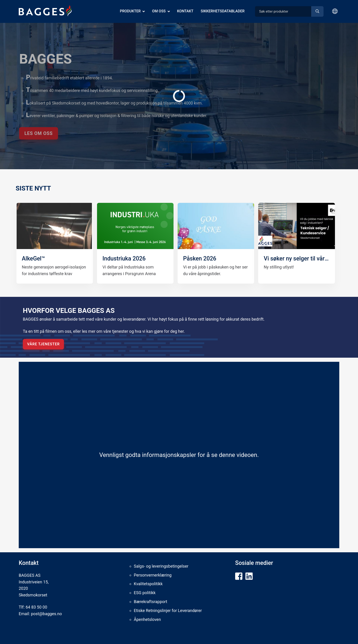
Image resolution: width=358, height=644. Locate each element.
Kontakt (185, 11)
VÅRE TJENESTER (43, 344)
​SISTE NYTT (33, 188)
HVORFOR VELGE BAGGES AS (69, 310)
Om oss (159, 11)
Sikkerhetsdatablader (223, 11)
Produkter (130, 11)
